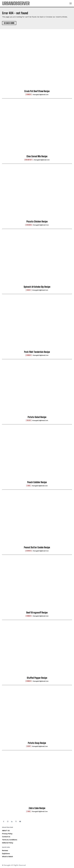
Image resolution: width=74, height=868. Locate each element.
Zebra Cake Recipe (37, 808)
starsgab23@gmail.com (41, 95)
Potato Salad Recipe (37, 417)
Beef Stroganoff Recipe (37, 613)
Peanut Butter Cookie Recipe (37, 547)
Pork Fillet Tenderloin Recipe (37, 352)
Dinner (29, 94)
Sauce (29, 290)
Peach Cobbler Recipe (37, 482)
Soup (29, 746)
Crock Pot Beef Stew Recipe (37, 91)
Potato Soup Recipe (37, 743)
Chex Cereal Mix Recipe (37, 156)
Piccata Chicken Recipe (37, 222)
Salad (29, 420)
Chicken (29, 225)
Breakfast (29, 160)
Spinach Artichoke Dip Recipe (37, 287)
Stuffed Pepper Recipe (37, 678)
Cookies (29, 551)
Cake (29, 486)
